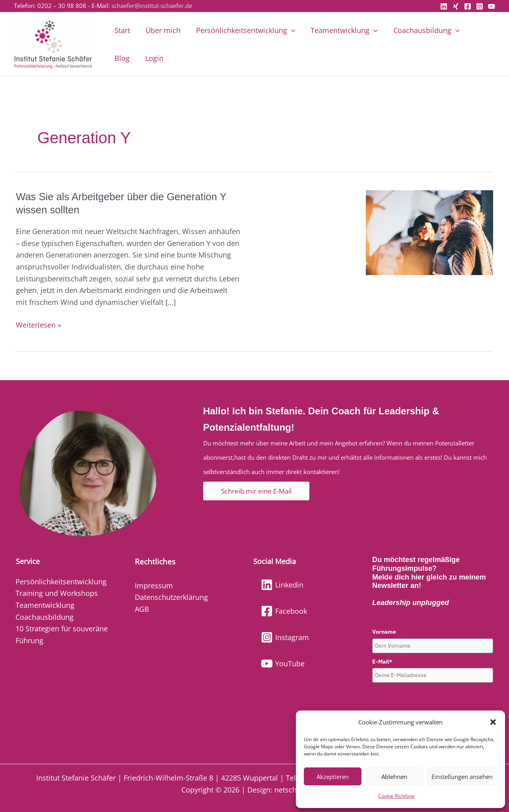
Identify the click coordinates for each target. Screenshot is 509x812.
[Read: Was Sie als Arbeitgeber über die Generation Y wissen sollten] (429, 232)
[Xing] (456, 6)
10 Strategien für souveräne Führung (62, 634)
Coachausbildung (422, 30)
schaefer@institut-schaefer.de (152, 6)
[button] (493, 722)
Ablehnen (394, 777)
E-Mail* (382, 662)
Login (123, 58)
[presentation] (433, 702)
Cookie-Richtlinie (396, 796)
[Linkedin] (444, 6)
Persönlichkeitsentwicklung (243, 30)
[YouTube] (492, 6)
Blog (476, 30)
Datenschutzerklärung (171, 597)
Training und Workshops (57, 593)
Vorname (384, 632)
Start (122, 30)
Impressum (154, 586)
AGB (142, 609)
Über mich (161, 30)
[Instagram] (480, 6)
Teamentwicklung (341, 30)
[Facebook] (468, 6)
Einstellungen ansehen (462, 777)
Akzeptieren (333, 777)
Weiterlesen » (39, 324)
